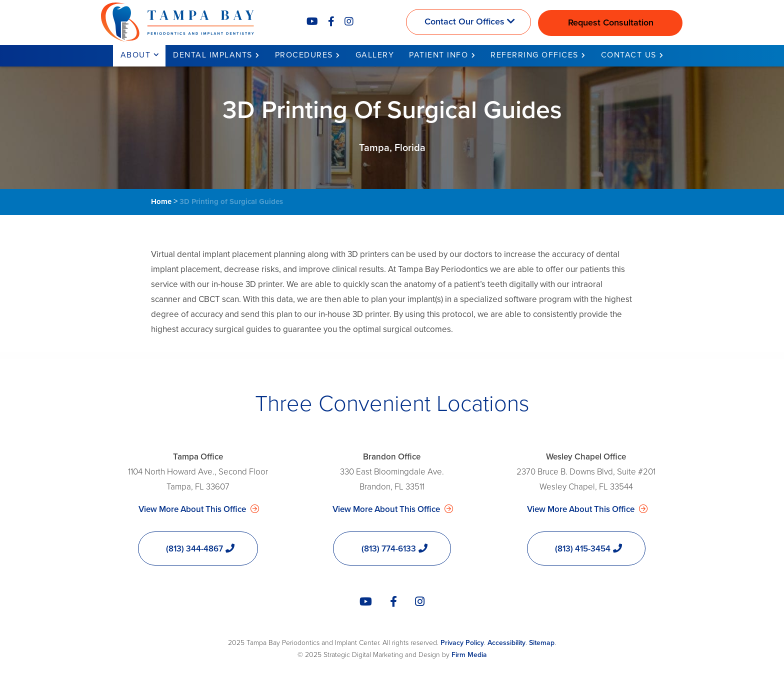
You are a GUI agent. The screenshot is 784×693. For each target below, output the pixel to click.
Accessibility (506, 643)
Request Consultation (611, 22)
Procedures (304, 55)
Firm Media (469, 655)
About (136, 55)
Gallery (375, 55)
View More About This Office (193, 509)
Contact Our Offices (464, 21)
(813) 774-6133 (389, 549)
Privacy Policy (462, 643)
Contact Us (629, 55)
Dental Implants (213, 55)
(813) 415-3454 (583, 549)
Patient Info (438, 55)
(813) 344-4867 (194, 549)
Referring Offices (534, 55)
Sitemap (542, 643)
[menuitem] (139, 56)
